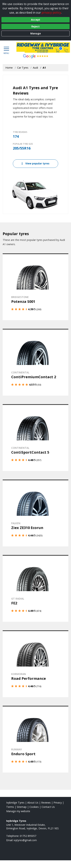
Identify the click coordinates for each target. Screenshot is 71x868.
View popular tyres (35, 163)
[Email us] (25, 840)
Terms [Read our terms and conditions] (10, 807)
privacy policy (51, 12)
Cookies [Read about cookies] (34, 807)
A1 (44, 68)
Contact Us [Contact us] (48, 807)
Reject (35, 26)
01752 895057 (28, 836)
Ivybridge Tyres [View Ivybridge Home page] (15, 803)
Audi (35, 68)
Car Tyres (23, 68)
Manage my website (18, 811)
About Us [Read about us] (33, 803)
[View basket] (58, 50)
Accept (36, 20)
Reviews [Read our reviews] (46, 803)
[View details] (35, 287)
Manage (36, 33)
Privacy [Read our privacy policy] (58, 803)
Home (9, 68)
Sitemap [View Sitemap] (22, 807)
